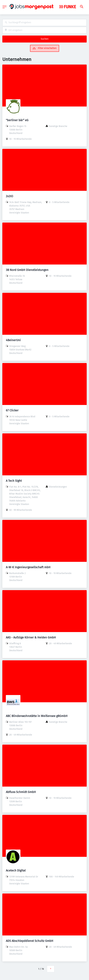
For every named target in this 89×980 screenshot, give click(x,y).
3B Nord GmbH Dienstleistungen (27, 270)
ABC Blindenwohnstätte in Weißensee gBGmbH (37, 716)
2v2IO (9, 196)
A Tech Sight (14, 481)
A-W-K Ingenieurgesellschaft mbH (28, 567)
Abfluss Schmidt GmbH (21, 792)
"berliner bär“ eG (17, 120)
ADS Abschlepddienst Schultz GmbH (30, 941)
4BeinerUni (13, 340)
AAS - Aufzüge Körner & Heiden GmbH (31, 637)
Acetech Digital (16, 870)
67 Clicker (12, 410)
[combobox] (44, 23)
